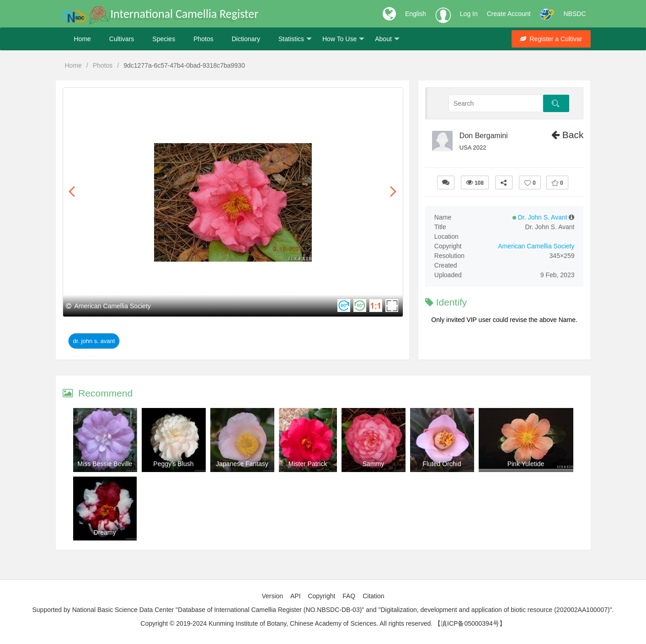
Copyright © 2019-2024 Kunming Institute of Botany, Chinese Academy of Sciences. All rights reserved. (286, 623)
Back (568, 135)
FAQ (349, 596)
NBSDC (574, 14)
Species (164, 39)
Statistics (295, 39)
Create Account (509, 14)
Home (83, 39)
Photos (203, 39)
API (296, 596)
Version (272, 596)
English (416, 14)
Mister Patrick (308, 464)
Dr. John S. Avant (94, 341)
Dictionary (246, 39)
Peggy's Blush (173, 464)
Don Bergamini (484, 136)
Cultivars (122, 39)
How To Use (343, 39)
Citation (373, 596)
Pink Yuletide (526, 464)
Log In (469, 14)
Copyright (321, 596)
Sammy (373, 464)
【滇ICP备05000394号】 (470, 623)
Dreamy (104, 532)
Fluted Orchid (442, 464)
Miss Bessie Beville (105, 464)
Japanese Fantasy (242, 464)
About (387, 39)
